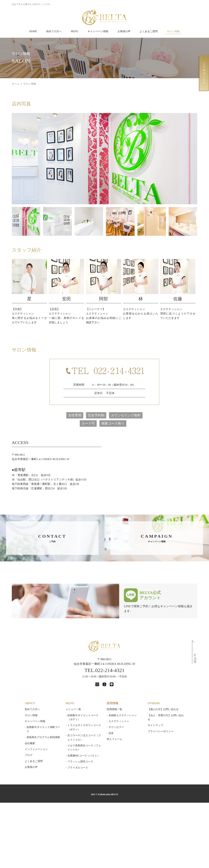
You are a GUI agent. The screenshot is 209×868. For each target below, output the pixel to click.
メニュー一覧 (73, 710)
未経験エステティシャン (123, 716)
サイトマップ (156, 727)
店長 (111, 734)
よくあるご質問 (149, 31)
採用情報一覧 (114, 710)
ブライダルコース (78, 769)
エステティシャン (119, 722)
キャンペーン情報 (98, 31)
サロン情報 (173, 31)
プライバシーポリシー (161, 732)
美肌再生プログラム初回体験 (43, 738)
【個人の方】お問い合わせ (164, 710)
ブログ (28, 756)
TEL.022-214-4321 (104, 671)
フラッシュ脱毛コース (80, 763)
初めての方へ (54, 31)
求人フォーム (114, 740)
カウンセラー (116, 728)
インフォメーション (36, 750)
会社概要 (29, 744)
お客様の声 (124, 31)
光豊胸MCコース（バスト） (83, 757)
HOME (33, 31)
